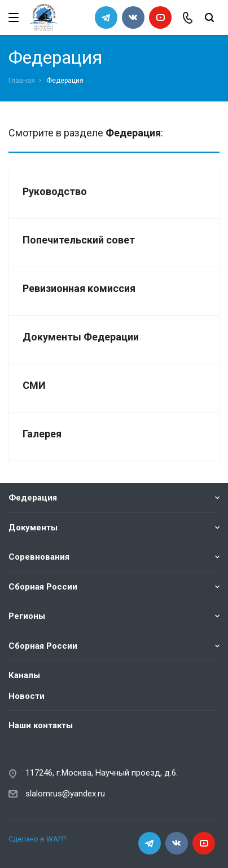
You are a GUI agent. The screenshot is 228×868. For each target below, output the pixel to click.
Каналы (24, 675)
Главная (22, 81)
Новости (27, 696)
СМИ (34, 385)
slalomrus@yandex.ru (65, 793)
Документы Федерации (81, 337)
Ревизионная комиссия (79, 288)
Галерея (42, 434)
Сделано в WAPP (37, 838)
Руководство (55, 191)
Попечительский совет (79, 240)
